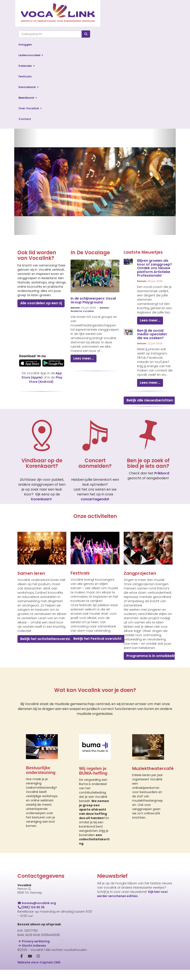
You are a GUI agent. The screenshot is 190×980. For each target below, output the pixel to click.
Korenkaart (41, 499)
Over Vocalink (30, 108)
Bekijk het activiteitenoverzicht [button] (47, 639)
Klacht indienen (32, 946)
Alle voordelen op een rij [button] (41, 303)
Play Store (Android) (46, 380)
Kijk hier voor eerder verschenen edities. (133, 894)
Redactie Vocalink (82, 311)
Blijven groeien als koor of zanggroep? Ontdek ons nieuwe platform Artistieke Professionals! (155, 268)
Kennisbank (29, 87)
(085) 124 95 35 (31, 907)
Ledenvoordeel (31, 55)
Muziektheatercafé (153, 768)
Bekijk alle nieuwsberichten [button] (150, 400)
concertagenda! (95, 499)
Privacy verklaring (34, 941)
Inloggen (25, 45)
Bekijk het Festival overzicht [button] (97, 639)
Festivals (25, 76)
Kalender (27, 66)
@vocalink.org (37, 903)
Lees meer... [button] (84, 358)
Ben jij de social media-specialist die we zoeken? (152, 334)
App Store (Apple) (42, 375)
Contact (25, 119)
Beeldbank (28, 98)
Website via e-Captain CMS (39, 962)
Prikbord (162, 473)
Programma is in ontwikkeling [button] (152, 656)
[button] (26, 182)
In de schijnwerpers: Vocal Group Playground (93, 300)
